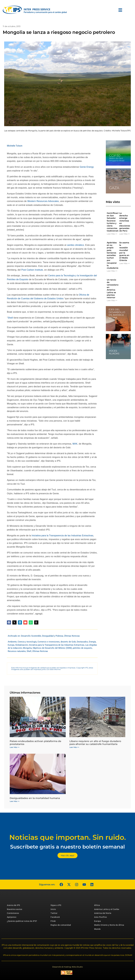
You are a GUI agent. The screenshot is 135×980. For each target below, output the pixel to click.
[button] (9, 622)
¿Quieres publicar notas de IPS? (22, 921)
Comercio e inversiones (49, 642)
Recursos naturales (17, 651)
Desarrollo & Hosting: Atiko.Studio (67, 967)
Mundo (97, 929)
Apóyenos (12, 917)
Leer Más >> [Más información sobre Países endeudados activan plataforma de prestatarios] (15, 747)
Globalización (22, 645)
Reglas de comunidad (61, 925)
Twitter (54, 913)
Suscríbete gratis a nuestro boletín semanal (67, 847)
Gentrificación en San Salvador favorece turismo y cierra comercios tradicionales (114, 222)
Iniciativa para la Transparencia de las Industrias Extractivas (62, 536)
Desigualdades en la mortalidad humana (35, 798)
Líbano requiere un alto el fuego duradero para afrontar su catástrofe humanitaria (95, 743)
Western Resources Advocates (43, 201)
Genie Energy (87, 167)
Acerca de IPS (13, 905)
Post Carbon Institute (32, 270)
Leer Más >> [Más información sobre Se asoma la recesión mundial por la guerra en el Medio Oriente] (125, 263)
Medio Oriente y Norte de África (109, 925)
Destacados (82, 642)
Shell (10, 318)
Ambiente (12, 642)
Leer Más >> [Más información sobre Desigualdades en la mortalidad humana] (15, 801)
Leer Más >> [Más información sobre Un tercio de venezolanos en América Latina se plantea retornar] (112, 300)
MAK (75, 444)
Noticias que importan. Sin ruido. (68, 837)
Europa (11, 645)
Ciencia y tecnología (27, 642)
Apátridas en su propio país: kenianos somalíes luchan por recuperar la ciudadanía (113, 255)
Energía (92, 642)
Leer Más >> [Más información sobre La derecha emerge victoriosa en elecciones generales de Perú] (125, 234)
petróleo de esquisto (82, 648)
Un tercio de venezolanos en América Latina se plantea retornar (113, 289)
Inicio (53, 909)
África (97, 905)
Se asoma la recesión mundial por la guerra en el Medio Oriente (124, 251)
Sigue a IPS (56, 905)
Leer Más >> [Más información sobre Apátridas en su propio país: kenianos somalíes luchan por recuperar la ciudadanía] (112, 271)
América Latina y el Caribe (107, 909)
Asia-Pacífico (101, 917)
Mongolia (27, 648)
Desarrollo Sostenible (31, 636)
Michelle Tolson (15, 146)
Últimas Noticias (72, 636)
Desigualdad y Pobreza (53, 636)
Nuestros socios (15, 909)
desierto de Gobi (68, 642)
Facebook (55, 917)
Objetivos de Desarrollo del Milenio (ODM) (52, 648)
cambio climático (75, 245)
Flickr (53, 921)
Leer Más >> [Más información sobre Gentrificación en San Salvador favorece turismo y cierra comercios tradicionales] (112, 234)
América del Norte (103, 913)
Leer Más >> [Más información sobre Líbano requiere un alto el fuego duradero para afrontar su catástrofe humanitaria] (74, 747)
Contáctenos (13, 913)
